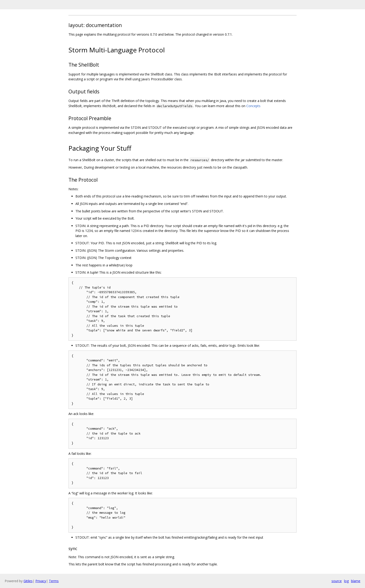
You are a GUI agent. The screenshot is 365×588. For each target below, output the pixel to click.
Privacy (41, 581)
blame (356, 581)
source (337, 581)
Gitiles (28, 581)
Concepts (253, 106)
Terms (54, 581)
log (346, 581)
